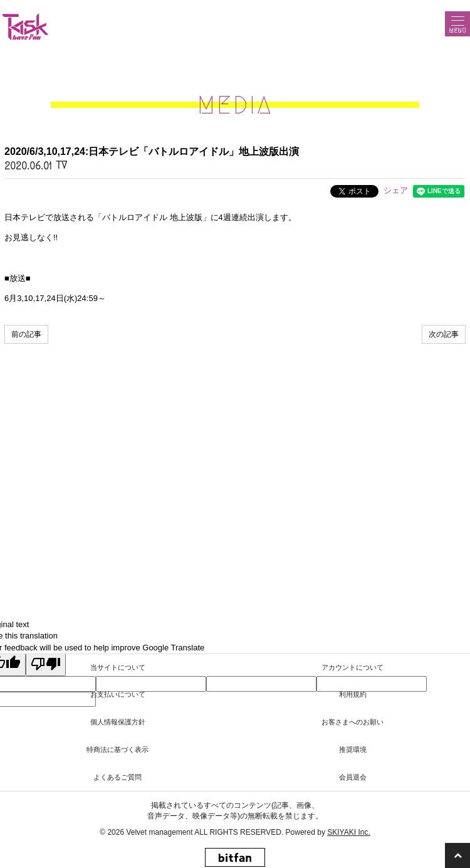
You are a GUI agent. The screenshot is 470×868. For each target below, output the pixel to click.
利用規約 (353, 694)
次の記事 (444, 334)
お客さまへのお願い (352, 722)
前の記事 (26, 334)
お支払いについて (118, 694)
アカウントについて (352, 667)
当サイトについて (118, 667)
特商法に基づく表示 (118, 749)
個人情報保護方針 (118, 722)
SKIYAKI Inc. (348, 832)
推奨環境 (353, 749)
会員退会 (353, 777)
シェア (396, 190)
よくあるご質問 (118, 777)
